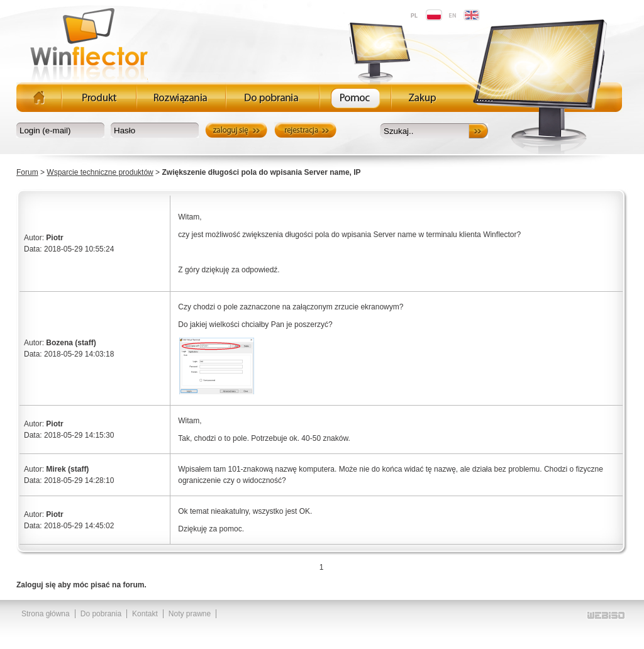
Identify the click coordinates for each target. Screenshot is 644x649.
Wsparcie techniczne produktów (100, 172)
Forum (27, 172)
